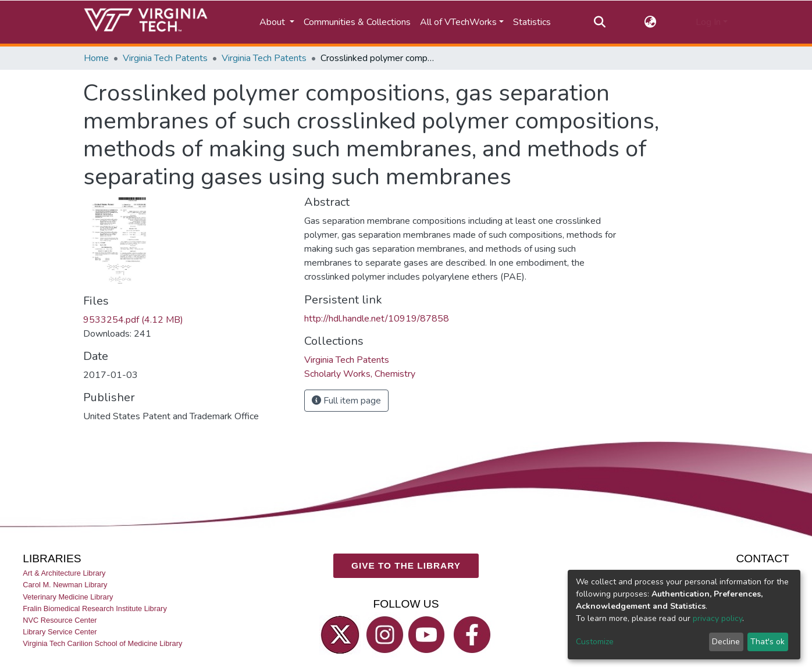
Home (96, 58)
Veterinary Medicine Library (68, 596)
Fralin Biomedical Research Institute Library (95, 608)
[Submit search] (599, 22)
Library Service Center (60, 632)
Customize (595, 642)
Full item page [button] (346, 401)
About (273, 22)
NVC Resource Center (60, 620)
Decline (726, 642)
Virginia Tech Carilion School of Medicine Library (102, 643)
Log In (708, 22)
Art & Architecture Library (64, 573)
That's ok (768, 642)
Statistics (532, 22)
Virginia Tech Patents (165, 58)
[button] (651, 22)
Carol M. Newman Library (65, 585)
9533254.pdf (133, 320)
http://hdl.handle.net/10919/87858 (377, 319)
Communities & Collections (357, 22)
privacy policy (717, 618)
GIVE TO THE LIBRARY (406, 565)
